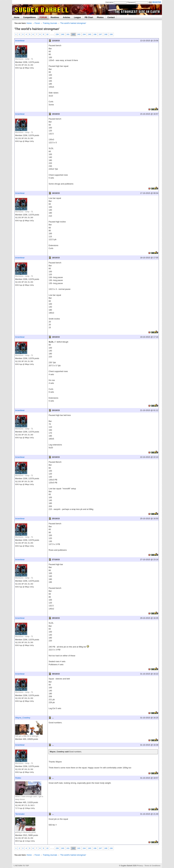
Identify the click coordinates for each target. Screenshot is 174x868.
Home (17, 17)
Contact (111, 17)
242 (73, 34)
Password (131, 2)
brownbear (20, 41)
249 (111, 34)
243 (79, 34)
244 (84, 34)
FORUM (43, 17)
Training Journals (50, 23)
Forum (37, 23)
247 (100, 34)
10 (47, 34)
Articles (66, 17)
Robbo (18, 778)
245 (90, 34)
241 (68, 34)
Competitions (30, 17)
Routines (55, 17)
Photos (100, 17)
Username (109, 2)
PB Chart (89, 17)
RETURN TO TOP (22, 866)
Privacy (140, 866)
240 (63, 34)
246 (95, 34)
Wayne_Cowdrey (23, 718)
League (77, 17)
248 (106, 34)
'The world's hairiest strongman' (73, 23)
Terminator (20, 814)
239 (57, 34)
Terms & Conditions (152, 866)
